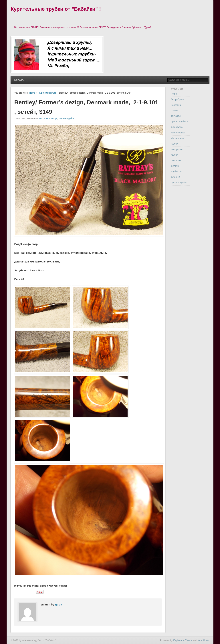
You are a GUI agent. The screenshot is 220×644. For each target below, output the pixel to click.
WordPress (203, 640)
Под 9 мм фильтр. (47, 93)
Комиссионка (178, 133)
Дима (59, 604)
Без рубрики (177, 99)
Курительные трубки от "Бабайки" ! (56, 9)
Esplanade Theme (183, 640)
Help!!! (174, 94)
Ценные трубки (66, 119)
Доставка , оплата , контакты (176, 110)
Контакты (19, 80)
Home (32, 93)
